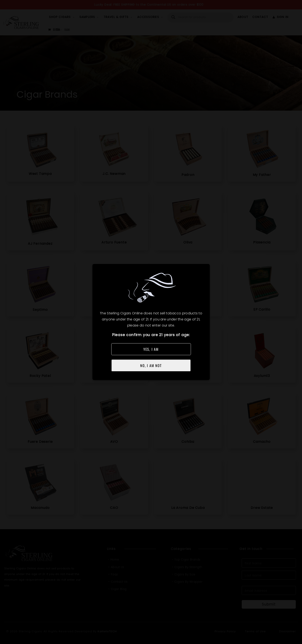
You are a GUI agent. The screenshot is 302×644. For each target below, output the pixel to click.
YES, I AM (151, 349)
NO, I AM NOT (151, 366)
